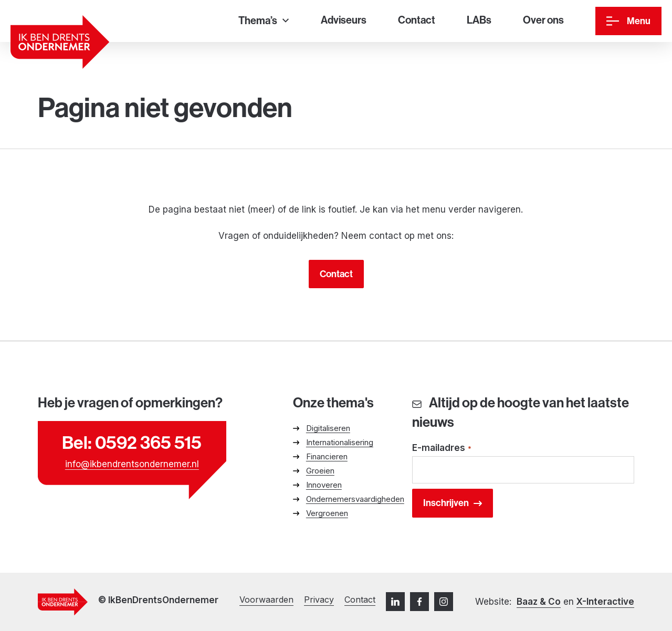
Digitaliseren (328, 428)
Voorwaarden (266, 600)
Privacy (319, 600)
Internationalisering (340, 442)
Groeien (320, 471)
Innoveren (324, 485)
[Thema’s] (264, 21)
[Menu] (628, 21)
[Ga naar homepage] (60, 42)
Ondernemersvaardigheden (355, 499)
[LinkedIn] (395, 602)
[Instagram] (444, 602)
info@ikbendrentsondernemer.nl (132, 464)
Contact (336, 274)
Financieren (327, 456)
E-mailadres (442, 449)
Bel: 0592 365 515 (132, 443)
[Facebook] (419, 602)
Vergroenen (327, 513)
